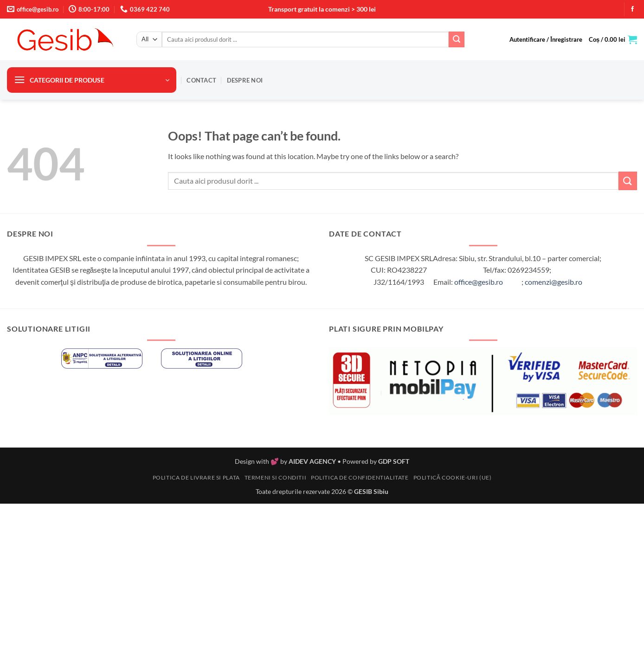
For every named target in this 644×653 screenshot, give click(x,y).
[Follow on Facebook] (632, 9)
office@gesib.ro (479, 282)
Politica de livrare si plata (196, 477)
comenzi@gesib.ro (554, 282)
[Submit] (457, 39)
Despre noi (245, 80)
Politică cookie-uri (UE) (453, 477)
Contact (201, 80)
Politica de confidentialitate (360, 477)
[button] (546, 39)
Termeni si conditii (276, 477)
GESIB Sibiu (371, 491)
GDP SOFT (394, 461)
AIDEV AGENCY (312, 461)
